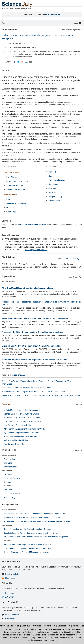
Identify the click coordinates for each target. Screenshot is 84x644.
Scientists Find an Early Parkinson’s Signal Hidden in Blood (27, 388)
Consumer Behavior (12, 478)
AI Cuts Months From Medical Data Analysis (22, 410)
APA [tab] (67, 259)
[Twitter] (18, 62)
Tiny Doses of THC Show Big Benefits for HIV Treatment (27, 548)
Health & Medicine (11, 172)
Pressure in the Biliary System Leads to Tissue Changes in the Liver (32, 332)
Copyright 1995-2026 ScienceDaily (17, 629)
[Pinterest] (22, 62)
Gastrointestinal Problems (17, 181)
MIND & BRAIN (7, 471)
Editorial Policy (64, 626)
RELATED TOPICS (10, 167)
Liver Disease (12, 177)
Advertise (37, 626)
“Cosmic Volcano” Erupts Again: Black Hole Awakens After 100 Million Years (33, 392)
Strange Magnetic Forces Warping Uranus (21, 414)
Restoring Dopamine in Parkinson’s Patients (22, 436)
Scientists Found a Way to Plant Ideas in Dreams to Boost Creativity (32, 533)
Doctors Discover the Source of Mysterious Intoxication (27, 552)
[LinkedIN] (26, 62)
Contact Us (10, 619)
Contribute (26, 626)
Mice (8, 199)
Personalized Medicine (16, 190)
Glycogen (52, 188)
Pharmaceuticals (11, 467)
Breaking (6, 404)
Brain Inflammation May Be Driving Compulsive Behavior (27, 529)
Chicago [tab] (77, 259)
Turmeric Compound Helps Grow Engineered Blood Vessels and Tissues (34, 360)
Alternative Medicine (15, 185)
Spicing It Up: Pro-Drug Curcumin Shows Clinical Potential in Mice (32, 346)
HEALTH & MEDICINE (9, 455)
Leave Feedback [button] (12, 615)
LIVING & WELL (7, 486)
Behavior (7, 482)
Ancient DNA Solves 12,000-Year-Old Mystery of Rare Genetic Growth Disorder (37, 521)
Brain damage (54, 201)
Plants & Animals (11, 194)
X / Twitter (10, 597)
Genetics (10, 208)
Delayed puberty (55, 197)
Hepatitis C (53, 184)
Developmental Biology (16, 203)
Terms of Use (78, 626)
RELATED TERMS (52, 167)
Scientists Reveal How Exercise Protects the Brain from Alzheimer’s (32, 518)
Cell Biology (11, 212)
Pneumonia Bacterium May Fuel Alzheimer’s (22, 421)
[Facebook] (14, 62)
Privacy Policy (49, 626)
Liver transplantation (57, 180)
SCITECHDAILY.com (18, 375)
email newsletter (53, 14)
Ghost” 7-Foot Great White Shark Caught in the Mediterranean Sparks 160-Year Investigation (41, 396)
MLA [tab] (60, 259)
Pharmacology (10, 459)
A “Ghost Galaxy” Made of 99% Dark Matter (22, 418)
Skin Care (8, 463)
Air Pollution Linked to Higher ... (17, 440)
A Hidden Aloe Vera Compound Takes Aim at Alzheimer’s (27, 544)
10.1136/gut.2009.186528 (36, 250)
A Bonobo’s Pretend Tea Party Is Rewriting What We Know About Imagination (36, 537)
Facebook (9, 593)
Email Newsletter (12, 574)
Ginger (51, 176)
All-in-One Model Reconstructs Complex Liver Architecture (28, 288)
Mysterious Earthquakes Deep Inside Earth (22, 433)
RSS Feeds (10, 578)
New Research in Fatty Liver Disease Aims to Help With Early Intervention (35, 318)
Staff (17, 626)
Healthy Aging (9, 498)
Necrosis (52, 192)
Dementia (8, 474)
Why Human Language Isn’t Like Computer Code (24, 429)
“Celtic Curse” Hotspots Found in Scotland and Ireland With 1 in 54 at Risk (35, 514)
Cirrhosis (52, 172)
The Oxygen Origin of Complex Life (18, 444)
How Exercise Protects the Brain (17, 425)
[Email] (30, 62)
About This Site (6, 626)
